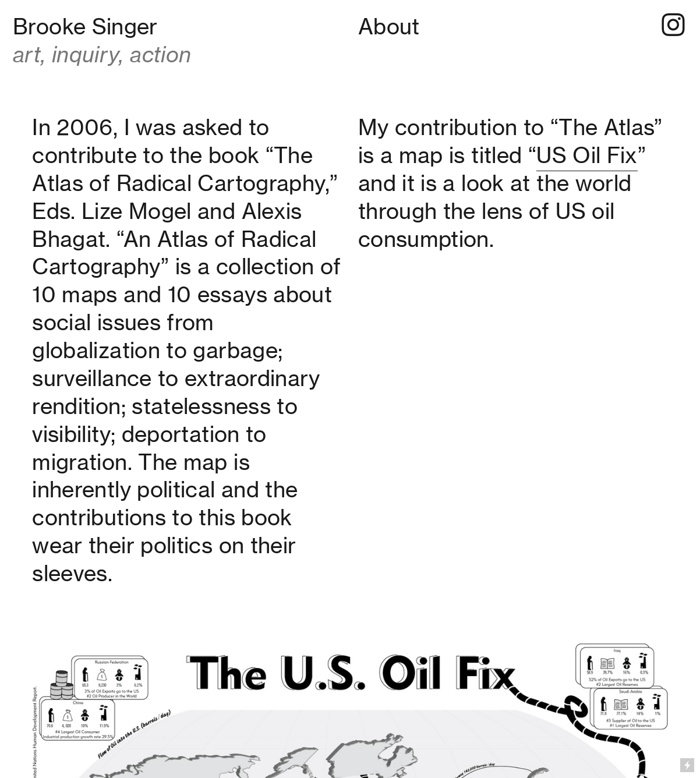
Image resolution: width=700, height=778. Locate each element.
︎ (673, 26)
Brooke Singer (85, 26)
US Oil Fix (587, 155)
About (389, 26)
